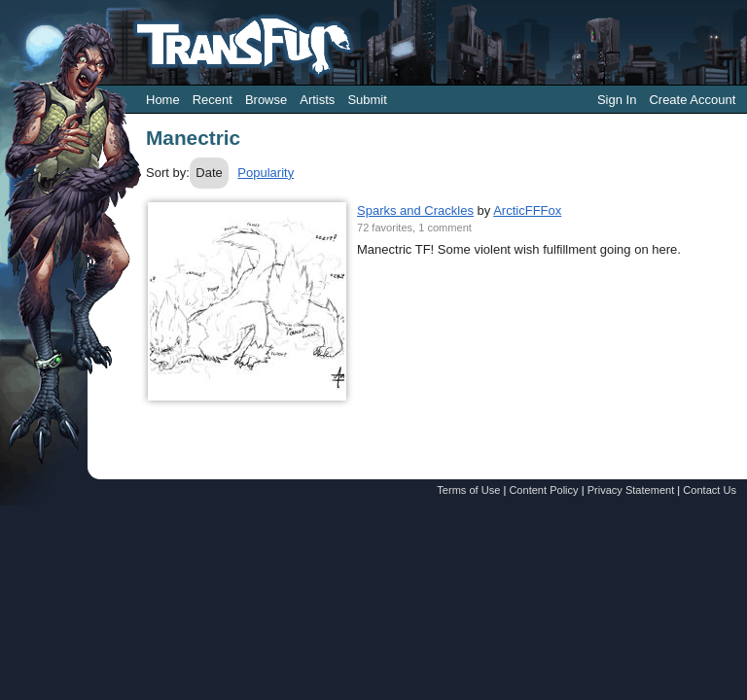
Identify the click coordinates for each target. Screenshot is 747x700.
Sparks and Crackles (415, 210)
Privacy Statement (631, 490)
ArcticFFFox (527, 210)
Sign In (617, 100)
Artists (317, 100)
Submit (367, 100)
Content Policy (543, 490)
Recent (213, 100)
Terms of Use (468, 490)
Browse (266, 100)
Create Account (692, 100)
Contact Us (710, 490)
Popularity (266, 173)
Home (163, 100)
